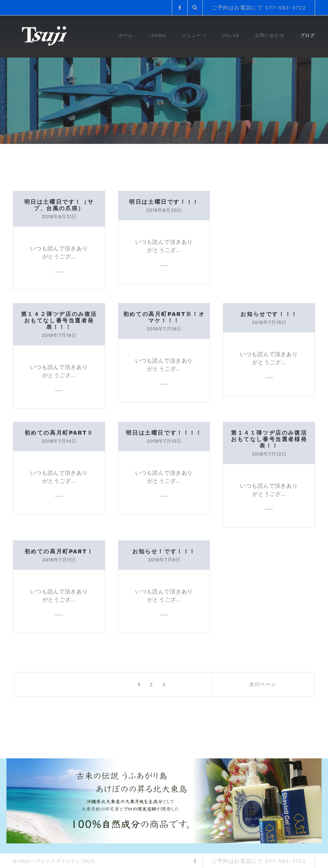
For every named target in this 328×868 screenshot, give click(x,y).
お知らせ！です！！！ (164, 551)
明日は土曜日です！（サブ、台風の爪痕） (59, 205)
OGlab (231, 35)
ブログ (308, 35)
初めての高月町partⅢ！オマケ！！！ (164, 317)
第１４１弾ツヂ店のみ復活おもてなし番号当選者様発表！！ (269, 439)
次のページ (275, 684)
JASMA (158, 35)
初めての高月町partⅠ (59, 551)
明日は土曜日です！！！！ (164, 432)
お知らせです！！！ (269, 314)
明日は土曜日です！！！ (164, 202)
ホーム (126, 35)
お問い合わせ (270, 35)
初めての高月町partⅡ (59, 432)
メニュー (191, 35)
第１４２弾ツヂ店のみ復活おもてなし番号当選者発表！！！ (59, 320)
